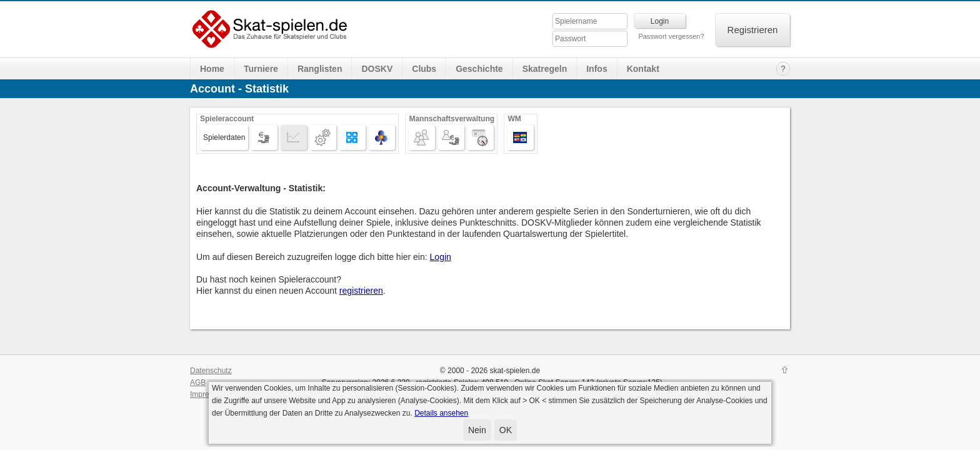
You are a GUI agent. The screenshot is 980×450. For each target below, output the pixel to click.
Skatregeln (545, 69)
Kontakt (643, 69)
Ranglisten (320, 69)
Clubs (424, 69)
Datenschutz (211, 371)
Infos (597, 69)
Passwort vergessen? (671, 36)
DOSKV (377, 69)
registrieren (361, 291)
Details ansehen (441, 413)
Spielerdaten (224, 137)
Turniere (261, 69)
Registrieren (753, 30)
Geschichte (479, 69)
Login (441, 257)
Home (212, 69)
